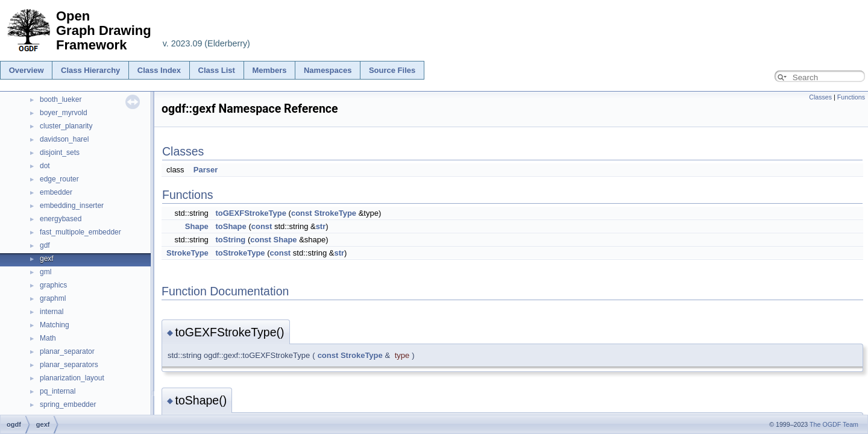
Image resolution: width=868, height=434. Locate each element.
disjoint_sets (60, 153)
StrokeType (335, 213)
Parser (206, 170)
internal (52, 312)
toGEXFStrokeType (251, 213)
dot (45, 166)
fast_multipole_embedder (80, 232)
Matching (55, 325)
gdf (45, 245)
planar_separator (67, 351)
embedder (56, 192)
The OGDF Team (834, 424)
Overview (27, 70)
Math (48, 338)
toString (230, 240)
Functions (851, 97)
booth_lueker (61, 99)
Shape (197, 226)
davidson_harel (64, 139)
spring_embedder (68, 404)
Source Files (392, 70)
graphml (53, 298)
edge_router (59, 179)
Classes (820, 97)
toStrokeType (240, 253)
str (321, 226)
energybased (61, 219)
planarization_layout (72, 378)
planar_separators (69, 365)
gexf (47, 259)
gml (46, 272)
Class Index (159, 70)
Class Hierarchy (90, 70)
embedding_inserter (72, 206)
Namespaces (328, 70)
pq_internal (58, 391)
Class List (217, 70)
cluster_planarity (66, 126)
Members (269, 70)
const (302, 213)
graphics (53, 285)
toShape (231, 226)
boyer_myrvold (64, 113)
